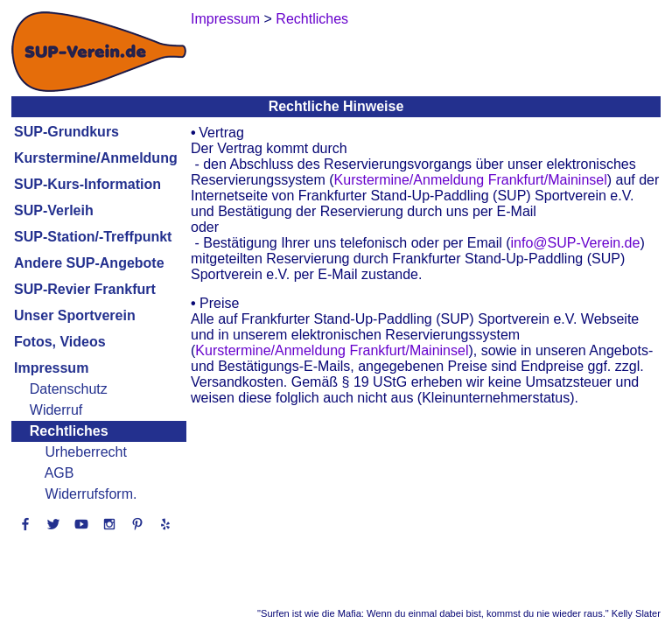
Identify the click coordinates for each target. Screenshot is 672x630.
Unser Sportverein (75, 315)
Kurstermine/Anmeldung (96, 158)
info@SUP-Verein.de (576, 243)
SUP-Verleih (54, 210)
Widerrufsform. (91, 494)
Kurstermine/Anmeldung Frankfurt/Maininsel (471, 180)
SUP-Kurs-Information (87, 184)
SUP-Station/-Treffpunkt (93, 237)
